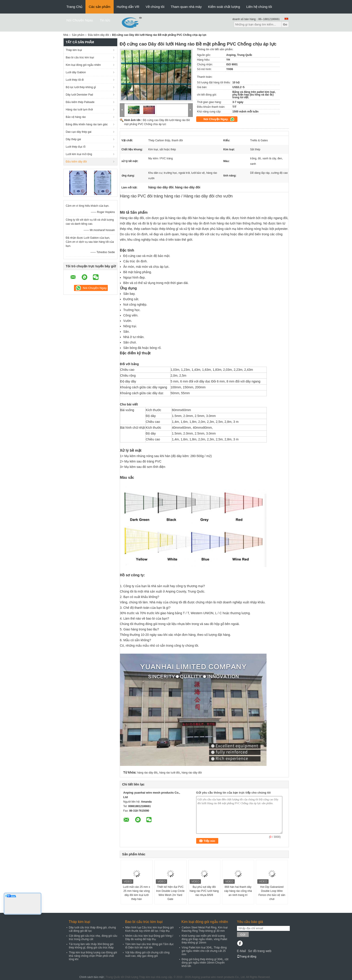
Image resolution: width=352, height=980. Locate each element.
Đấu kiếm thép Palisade (80, 102)
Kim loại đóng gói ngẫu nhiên (83, 65)
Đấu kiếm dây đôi (98, 35)
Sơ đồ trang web (260, 951)
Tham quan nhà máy (186, 7)
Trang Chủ (75, 7)
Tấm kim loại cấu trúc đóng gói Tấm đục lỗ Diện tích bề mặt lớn (150, 946)
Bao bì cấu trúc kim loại (80, 57)
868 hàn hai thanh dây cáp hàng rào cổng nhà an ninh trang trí (238, 891)
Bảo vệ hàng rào (76, 117)
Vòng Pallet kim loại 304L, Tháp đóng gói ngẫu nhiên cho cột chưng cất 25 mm (204, 951)
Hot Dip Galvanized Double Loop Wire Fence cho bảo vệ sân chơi (272, 893)
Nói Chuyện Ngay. (80, 20)
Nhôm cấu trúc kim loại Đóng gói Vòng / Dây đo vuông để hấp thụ (149, 938)
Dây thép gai (73, 139)
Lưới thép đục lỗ (76, 147)
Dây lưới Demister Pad (79, 95)
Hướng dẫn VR (128, 7)
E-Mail (242, 951)
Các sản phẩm (99, 7)
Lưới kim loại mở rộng (79, 154)
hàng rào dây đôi (147, 773)
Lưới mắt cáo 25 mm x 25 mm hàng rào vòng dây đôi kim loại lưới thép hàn (136, 893)
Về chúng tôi (155, 7)
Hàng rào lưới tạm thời (79, 110)
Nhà (66, 35)
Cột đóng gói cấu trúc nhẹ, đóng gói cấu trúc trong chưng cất (93, 938)
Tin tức (105, 20)
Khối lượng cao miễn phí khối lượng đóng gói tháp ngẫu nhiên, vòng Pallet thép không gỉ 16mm (205, 939)
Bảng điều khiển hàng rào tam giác (87, 124)
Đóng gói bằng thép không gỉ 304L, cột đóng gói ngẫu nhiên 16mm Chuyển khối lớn (205, 963)
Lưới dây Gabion (76, 72)
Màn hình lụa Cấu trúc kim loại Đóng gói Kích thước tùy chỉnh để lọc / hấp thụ (150, 929)
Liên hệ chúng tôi (259, 7)
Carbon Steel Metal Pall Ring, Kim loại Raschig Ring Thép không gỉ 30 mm (205, 929)
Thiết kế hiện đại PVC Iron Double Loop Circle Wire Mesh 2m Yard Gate (170, 893)
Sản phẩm (78, 35)
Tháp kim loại (74, 50)
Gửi (243, 935)
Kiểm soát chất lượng (224, 7)
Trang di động (247, 957)
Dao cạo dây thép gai (79, 132)
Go (285, 24)
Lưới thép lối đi (75, 80)
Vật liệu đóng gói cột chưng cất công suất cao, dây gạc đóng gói (147, 954)
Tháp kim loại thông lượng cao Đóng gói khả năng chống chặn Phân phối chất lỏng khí (93, 956)
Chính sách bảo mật (92, 977)
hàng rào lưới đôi (169, 773)
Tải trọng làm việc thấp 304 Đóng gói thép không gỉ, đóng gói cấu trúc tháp (91, 946)
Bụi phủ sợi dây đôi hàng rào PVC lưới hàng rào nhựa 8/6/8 (204, 891)
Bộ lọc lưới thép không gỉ (81, 87)
